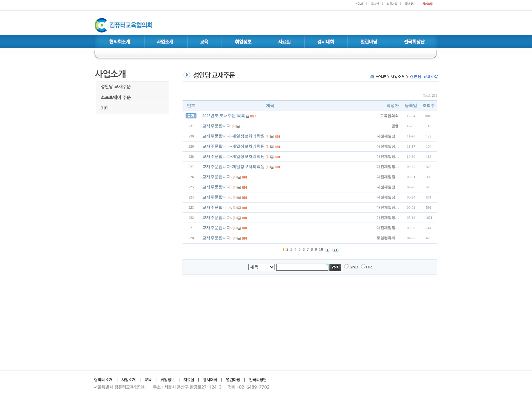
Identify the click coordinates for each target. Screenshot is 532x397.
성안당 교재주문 (116, 87)
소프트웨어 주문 (116, 98)
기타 (105, 108)
